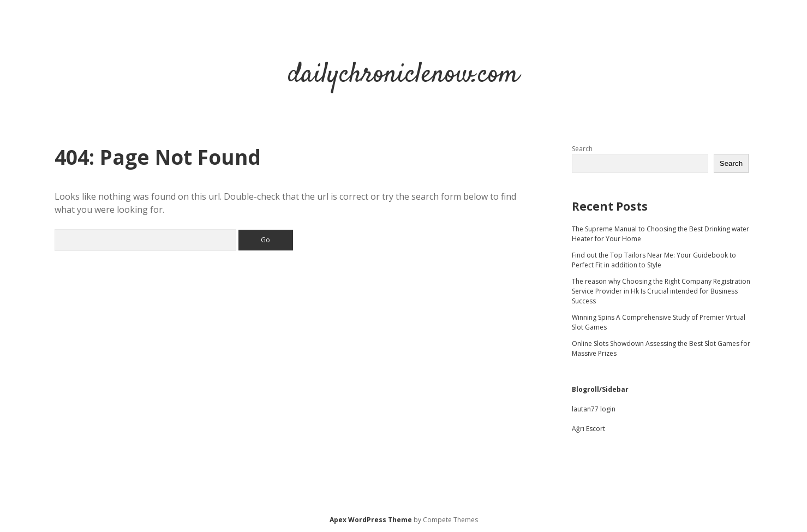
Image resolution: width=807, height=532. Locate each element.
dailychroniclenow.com (404, 75)
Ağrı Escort (588, 429)
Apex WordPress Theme (371, 520)
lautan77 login (594, 409)
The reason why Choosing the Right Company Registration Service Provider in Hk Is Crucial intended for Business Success (661, 291)
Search (582, 149)
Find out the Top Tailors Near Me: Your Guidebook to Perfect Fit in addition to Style (654, 260)
